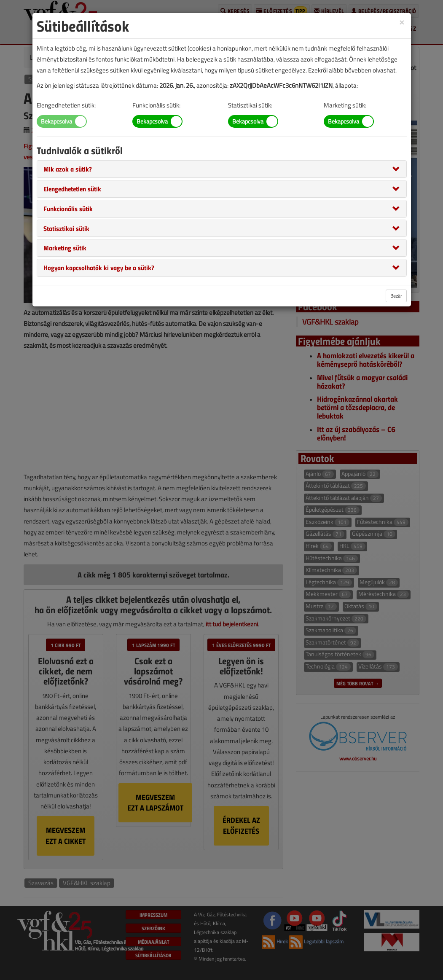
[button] (68, 169)
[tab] (222, 169)
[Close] (402, 22)
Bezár (396, 296)
